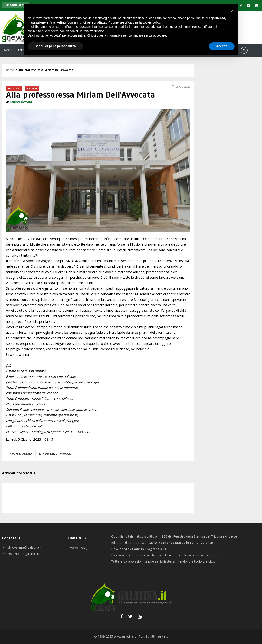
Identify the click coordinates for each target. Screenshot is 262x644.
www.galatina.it (125, 636)
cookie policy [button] (151, 22)
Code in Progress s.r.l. (149, 549)
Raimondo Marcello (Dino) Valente (186, 543)
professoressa (21, 454)
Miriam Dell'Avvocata (56, 454)
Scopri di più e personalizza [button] (55, 46)
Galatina (14, 89)
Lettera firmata (21, 102)
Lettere (32, 89)
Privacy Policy (77, 548)
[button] (232, 11)
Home (9, 51)
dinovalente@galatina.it (22, 547)
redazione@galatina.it (21, 554)
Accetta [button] (222, 46)
